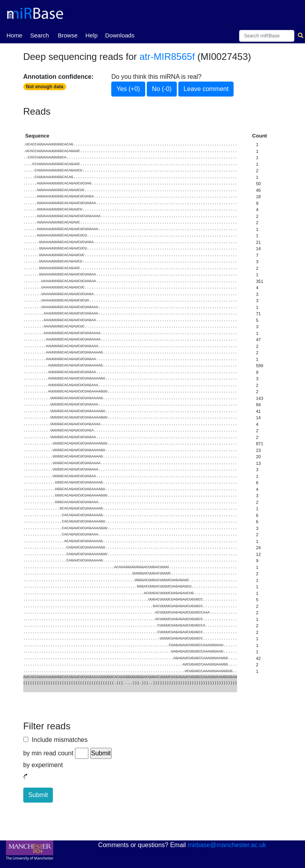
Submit (38, 795)
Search (39, 35)
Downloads (120, 35)
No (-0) (162, 89)
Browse (67, 35)
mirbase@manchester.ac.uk (227, 845)
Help (91, 35)
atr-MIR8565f (167, 57)
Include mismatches (58, 740)
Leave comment (206, 89)
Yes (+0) (128, 89)
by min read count (48, 753)
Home (14, 35)
